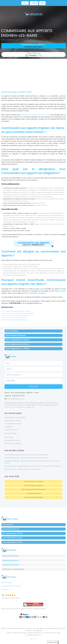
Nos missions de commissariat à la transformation (18, 313)
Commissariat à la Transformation (15, 418)
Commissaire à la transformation (13, 569)
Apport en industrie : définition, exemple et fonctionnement (23, 469)
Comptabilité (8, 427)
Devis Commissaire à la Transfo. (18, 349)
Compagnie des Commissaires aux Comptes (35, 115)
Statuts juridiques (11, 433)
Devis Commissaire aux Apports (35, 293)
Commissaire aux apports (10, 565)
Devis (42, 3)
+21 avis (34, 55)
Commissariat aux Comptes (13, 424)
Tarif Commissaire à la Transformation (33, 489)
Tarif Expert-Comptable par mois (33, 497)
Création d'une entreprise (11, 556)
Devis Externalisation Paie (16, 335)
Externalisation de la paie (12, 440)
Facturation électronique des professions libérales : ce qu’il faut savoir (27, 455)
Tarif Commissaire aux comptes (34, 482)
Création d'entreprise (11, 430)
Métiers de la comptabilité (13, 443)
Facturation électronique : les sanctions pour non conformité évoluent (26, 458)
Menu (25, 3)
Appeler (34, 3)
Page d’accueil (60, 291)
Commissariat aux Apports (13, 421)
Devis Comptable (12, 331)
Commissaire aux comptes (11, 560)
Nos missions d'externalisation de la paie (16, 320)
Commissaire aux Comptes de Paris (15, 407)
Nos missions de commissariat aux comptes (17, 311)
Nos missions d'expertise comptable (14, 318)
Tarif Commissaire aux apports (34, 486)
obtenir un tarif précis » (33, 47)
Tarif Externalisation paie (34, 493)
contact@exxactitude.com (16, 399)
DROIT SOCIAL (9, 437)
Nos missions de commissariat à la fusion (16, 316)
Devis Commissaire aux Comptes (18, 340)
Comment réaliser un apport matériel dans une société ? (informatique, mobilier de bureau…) (33, 466)
